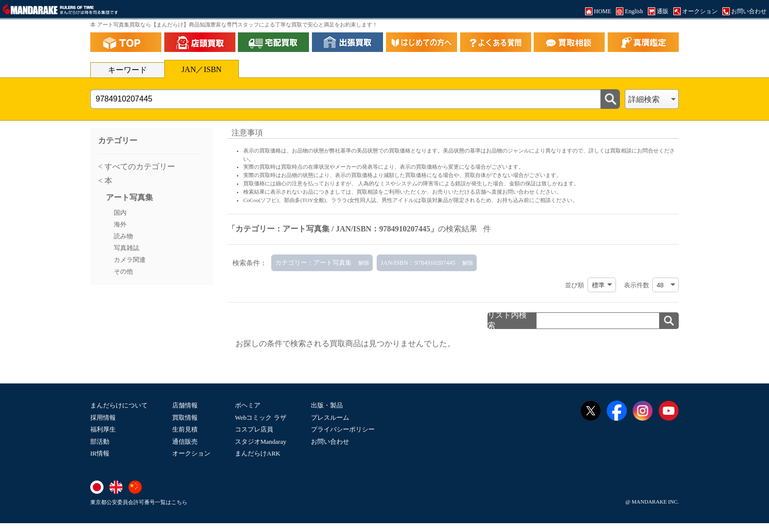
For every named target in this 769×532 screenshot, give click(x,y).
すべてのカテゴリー (139, 166)
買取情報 (185, 418)
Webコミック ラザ (261, 418)
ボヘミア (248, 405)
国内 (120, 213)
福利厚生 (103, 429)
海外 (120, 225)
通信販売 (185, 442)
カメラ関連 (130, 260)
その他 (123, 272)
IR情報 (100, 453)
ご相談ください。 (556, 200)
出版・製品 (327, 405)
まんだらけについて (119, 405)
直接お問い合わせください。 (526, 192)
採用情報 (103, 418)
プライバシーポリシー (343, 429)
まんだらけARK (257, 453)
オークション (191, 453)
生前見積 (185, 429)
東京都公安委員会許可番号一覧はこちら (139, 502)
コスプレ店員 (254, 429)
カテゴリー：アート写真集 (313, 263)
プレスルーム (330, 418)
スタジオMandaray (261, 442)
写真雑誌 (127, 248)
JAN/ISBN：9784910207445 (418, 263)
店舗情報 (185, 405)
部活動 (100, 442)
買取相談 (367, 192)
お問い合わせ (330, 442)
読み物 (123, 236)
